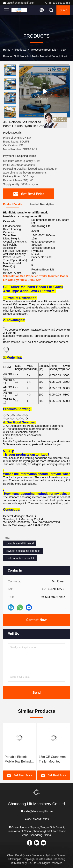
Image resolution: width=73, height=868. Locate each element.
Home (7, 50)
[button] (11, 117)
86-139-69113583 (57, 3)
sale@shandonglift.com (19, 3)
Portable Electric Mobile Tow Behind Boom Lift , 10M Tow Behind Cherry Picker (54, 760)
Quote (63, 10)
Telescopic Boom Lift (43, 50)
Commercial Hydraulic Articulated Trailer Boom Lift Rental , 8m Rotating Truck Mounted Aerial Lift (19, 760)
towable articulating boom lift (23, 551)
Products (21, 50)
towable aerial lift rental (20, 543)
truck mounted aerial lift (20, 558)
